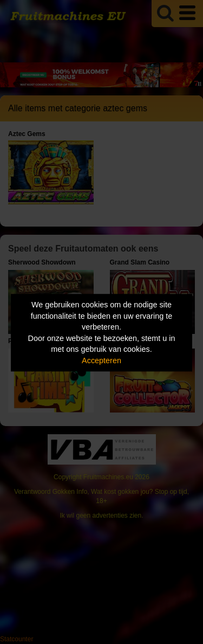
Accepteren (101, 360)
